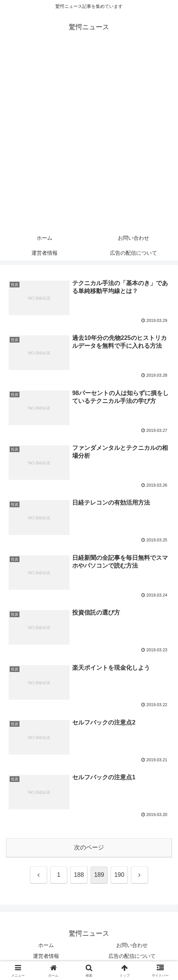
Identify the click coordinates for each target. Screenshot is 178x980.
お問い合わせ (132, 945)
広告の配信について (132, 956)
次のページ (89, 847)
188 (79, 875)
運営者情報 (46, 956)
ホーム (46, 945)
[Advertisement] (89, 137)
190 (119, 875)
